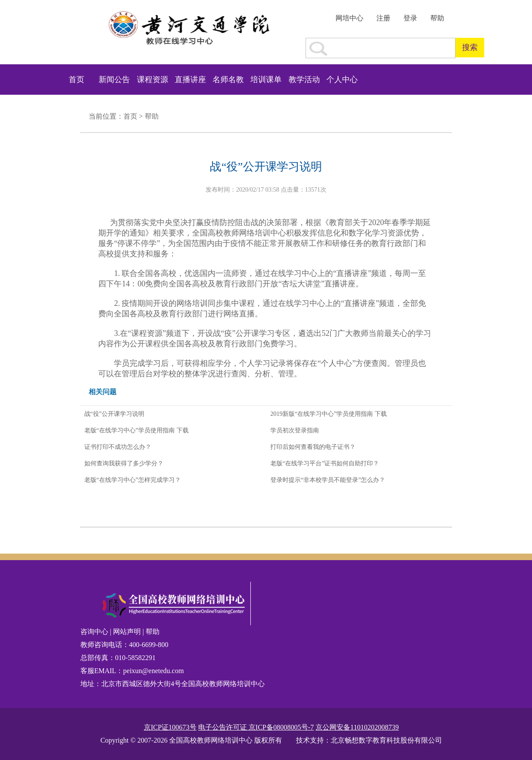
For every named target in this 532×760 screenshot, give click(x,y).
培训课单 (266, 80)
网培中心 (349, 18)
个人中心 (342, 80)
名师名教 (228, 80)
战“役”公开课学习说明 (114, 414)
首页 (76, 80)
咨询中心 (95, 632)
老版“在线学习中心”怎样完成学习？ (133, 480)
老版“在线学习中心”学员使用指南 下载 (136, 430)
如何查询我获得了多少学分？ (124, 463)
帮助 (437, 18)
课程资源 (153, 80)
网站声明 (127, 632)
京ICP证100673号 (170, 727)
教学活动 (304, 80)
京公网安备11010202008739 (357, 727)
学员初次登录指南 (295, 430)
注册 (383, 18)
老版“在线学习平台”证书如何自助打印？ (325, 463)
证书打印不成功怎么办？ (118, 447)
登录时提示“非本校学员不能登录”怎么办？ (328, 480)
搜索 (470, 47)
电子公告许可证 (223, 727)
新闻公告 (114, 80)
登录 (410, 18)
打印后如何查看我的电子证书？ (313, 447)
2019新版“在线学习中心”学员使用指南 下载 (329, 414)
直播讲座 (190, 80)
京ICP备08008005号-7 (281, 727)
